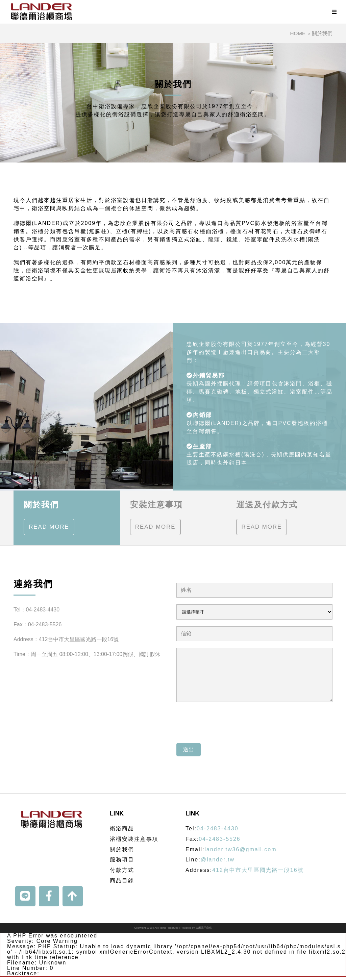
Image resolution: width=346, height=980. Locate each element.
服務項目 (122, 860)
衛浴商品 (122, 828)
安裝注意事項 (156, 518)
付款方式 (122, 870)
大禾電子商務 (204, 928)
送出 (189, 749)
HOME (298, 33)
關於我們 (322, 33)
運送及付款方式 (267, 518)
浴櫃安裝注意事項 (134, 839)
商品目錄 (122, 881)
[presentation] (228, 723)
